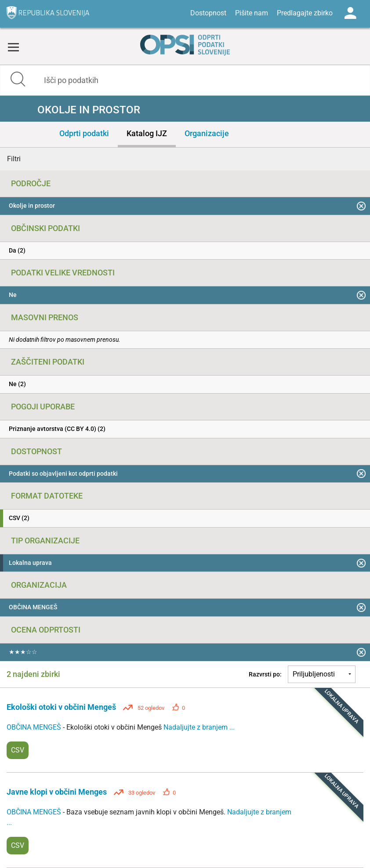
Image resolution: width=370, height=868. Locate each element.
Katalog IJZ (147, 133)
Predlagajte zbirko (305, 13)
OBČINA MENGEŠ (35, 727)
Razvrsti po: (265, 674)
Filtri (14, 159)
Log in (350, 13)
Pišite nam (252, 13)
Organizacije (207, 133)
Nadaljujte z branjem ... (199, 727)
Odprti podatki (84, 133)
